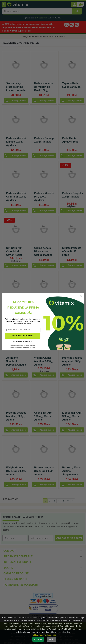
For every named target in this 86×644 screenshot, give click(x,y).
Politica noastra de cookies (44, 635)
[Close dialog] (81, 296)
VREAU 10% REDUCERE (23, 336)
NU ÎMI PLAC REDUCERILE (23, 342)
